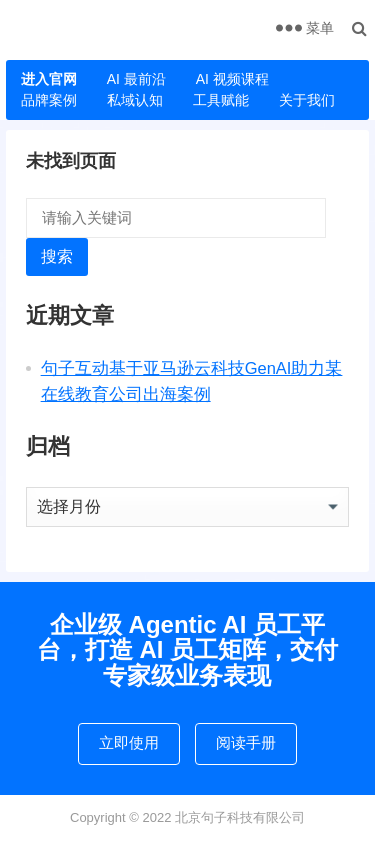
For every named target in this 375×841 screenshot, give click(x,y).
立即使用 (129, 742)
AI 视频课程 (232, 79)
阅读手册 (246, 742)
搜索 (57, 256)
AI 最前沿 (136, 79)
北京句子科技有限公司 (240, 817)
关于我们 (307, 100)
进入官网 (49, 79)
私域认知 (135, 100)
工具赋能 (221, 100)
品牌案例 (49, 100)
